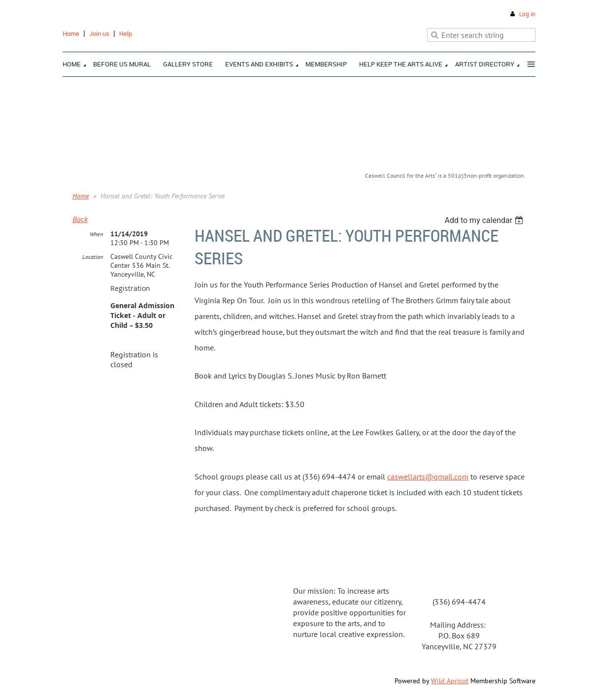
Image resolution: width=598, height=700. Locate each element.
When (96, 234)
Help (126, 33)
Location (93, 257)
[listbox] (485, 220)
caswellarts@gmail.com (428, 477)
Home (71, 33)
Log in (527, 14)
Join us (99, 33)
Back (80, 219)
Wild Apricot (450, 681)
